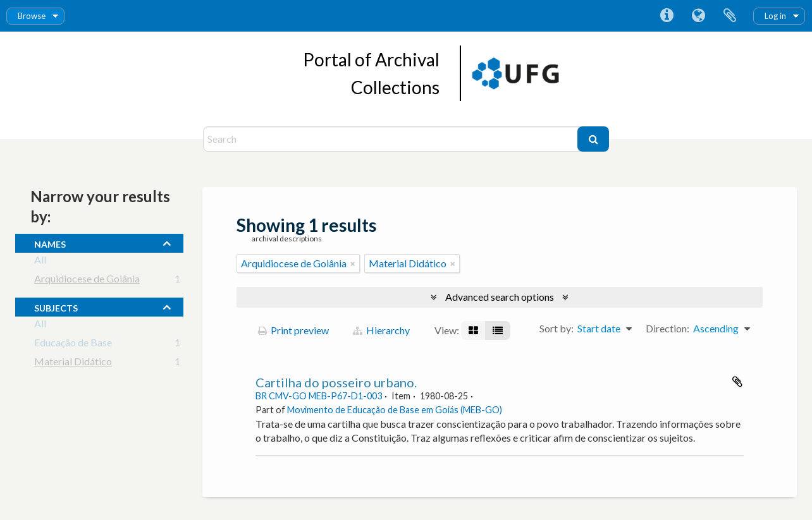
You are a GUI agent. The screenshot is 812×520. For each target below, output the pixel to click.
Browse (32, 16)
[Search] (392, 139)
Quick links (667, 16)
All (40, 262)
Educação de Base (73, 345)
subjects (56, 306)
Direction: (667, 328)
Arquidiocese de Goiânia (87, 281)
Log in (775, 16)
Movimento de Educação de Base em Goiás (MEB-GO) (395, 410)
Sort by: (557, 328)
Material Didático (73, 364)
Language (698, 16)
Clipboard (730, 16)
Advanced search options (500, 297)
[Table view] (498, 330)
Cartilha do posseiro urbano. (336, 382)
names (50, 243)
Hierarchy (381, 330)
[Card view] (473, 330)
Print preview (293, 330)
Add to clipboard (737, 382)
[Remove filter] (353, 263)
